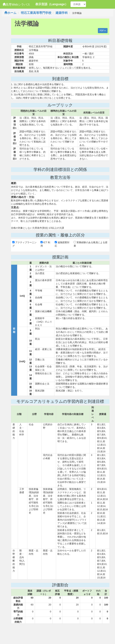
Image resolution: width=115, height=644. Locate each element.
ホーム (10, 13)
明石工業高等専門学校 (36, 13)
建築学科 (62, 13)
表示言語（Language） (52, 4)
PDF (103, 31)
